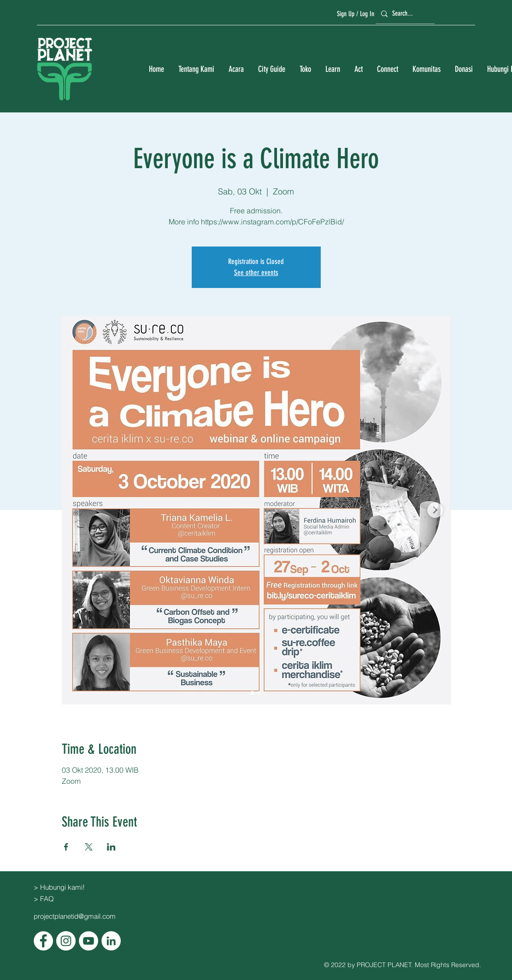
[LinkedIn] (111, 941)
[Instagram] (66, 941)
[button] (196, 69)
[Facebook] (43, 941)
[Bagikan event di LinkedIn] (111, 847)
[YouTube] (88, 941)
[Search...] (404, 14)
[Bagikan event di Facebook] (66, 847)
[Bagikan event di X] (89, 847)
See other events (256, 273)
